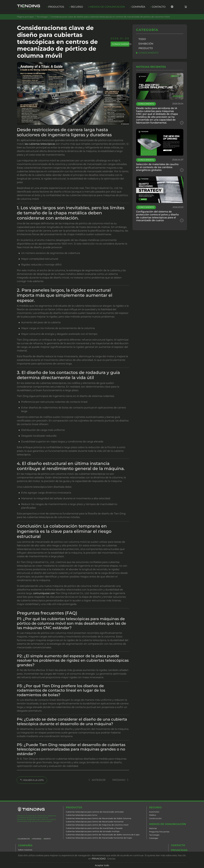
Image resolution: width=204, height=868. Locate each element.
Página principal (25, 17)
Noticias (153, 828)
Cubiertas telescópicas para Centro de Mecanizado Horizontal (95, 822)
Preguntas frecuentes (159, 832)
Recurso (77, 7)
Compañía (139, 7)
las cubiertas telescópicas (39, 144)
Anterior (94, 780)
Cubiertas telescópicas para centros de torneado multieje (93, 832)
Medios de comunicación (108, 7)
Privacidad (179, 850)
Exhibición (146, 44)
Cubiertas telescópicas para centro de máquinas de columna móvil (97, 825)
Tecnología (42, 17)
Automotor (154, 812)
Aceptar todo (102, 865)
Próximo (118, 780)
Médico (153, 815)
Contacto (159, 7)
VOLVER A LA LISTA (29, 780)
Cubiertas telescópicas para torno (82, 815)
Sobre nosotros (25, 850)
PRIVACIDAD (99, 859)
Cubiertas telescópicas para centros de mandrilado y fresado (94, 828)
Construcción (155, 819)
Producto (146, 48)
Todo (142, 39)
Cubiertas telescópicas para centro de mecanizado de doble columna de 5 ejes (103, 835)
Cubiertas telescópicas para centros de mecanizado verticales (95, 812)
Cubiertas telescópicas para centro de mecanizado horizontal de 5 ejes (99, 838)
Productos (56, 7)
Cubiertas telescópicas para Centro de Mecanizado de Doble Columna (99, 819)
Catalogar (154, 838)
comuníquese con (43, 593)
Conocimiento (149, 53)
